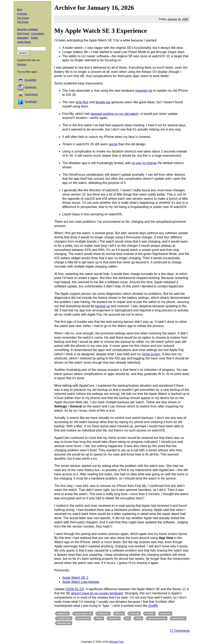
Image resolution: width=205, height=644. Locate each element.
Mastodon (23, 38)
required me (144, 91)
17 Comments (180, 631)
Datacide (135, 614)
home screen (151, 354)
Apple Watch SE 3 (75, 578)
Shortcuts (114, 618)
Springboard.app (157, 618)
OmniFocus (84, 618)
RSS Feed (23, 34)
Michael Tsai (116, 642)
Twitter (34, 38)
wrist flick (82, 102)
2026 (128, 8)
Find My (150, 614)
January (98, 8)
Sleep (139, 618)
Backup (120, 614)
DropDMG (31, 80)
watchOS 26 (179, 618)
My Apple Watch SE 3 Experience (101, 31)
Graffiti (153, 606)
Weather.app (64, 623)
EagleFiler (31, 87)
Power (99, 618)
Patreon (22, 64)
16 (179, 19)
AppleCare (104, 614)
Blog (20, 10)
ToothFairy (31, 102)
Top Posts (23, 22)
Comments (38, 34)
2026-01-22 (75, 589)
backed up (103, 306)
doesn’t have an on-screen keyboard (97, 593)
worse (113, 144)
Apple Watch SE (83, 614)
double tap (103, 102)
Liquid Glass (64, 618)
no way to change (144, 163)
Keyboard (166, 614)
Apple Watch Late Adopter (81, 582)
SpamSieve (31, 94)
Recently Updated (27, 29)
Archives (22, 14)
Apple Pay (63, 614)
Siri (128, 618)
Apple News (24, 42)
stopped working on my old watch (114, 114)
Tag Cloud (23, 18)
